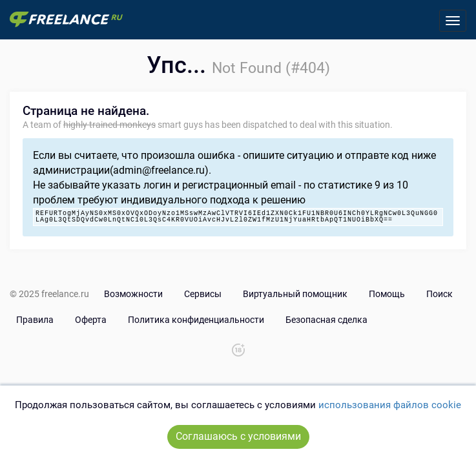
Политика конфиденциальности (196, 320)
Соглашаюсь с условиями (238, 436)
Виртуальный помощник (295, 294)
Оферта (91, 320)
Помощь (387, 294)
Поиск (440, 294)
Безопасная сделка (326, 320)
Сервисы (203, 294)
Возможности (133, 294)
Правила (35, 320)
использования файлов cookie (390, 405)
